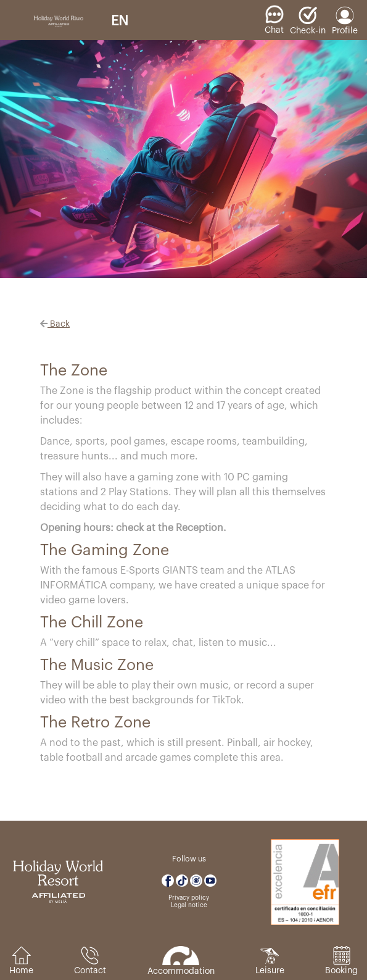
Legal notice (189, 905)
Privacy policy (189, 898)
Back (55, 324)
